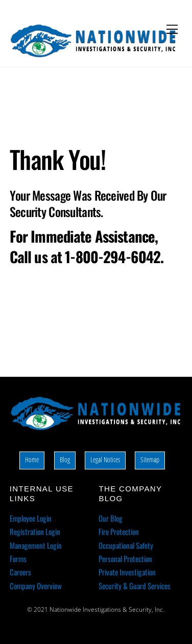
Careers (20, 572)
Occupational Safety (126, 545)
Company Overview (36, 586)
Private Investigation (127, 572)
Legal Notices (105, 459)
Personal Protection (125, 559)
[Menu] (172, 29)
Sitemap (150, 459)
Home (32, 459)
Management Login (36, 545)
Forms (18, 559)
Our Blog (111, 518)
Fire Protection (119, 531)
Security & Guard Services (135, 586)
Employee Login (31, 518)
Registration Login (35, 531)
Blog (65, 459)
